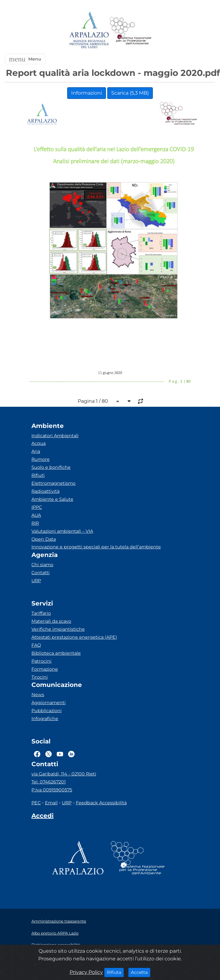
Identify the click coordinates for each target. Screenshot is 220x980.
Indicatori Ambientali (55, 436)
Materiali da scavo (51, 621)
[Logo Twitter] (49, 754)
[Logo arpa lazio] (89, 31)
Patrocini (41, 661)
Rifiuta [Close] (115, 972)
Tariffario (41, 613)
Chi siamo (42, 565)
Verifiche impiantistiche (58, 629)
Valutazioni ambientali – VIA (62, 531)
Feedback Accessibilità (101, 803)
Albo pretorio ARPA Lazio (55, 933)
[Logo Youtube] (60, 754)
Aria (36, 451)
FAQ (36, 645)
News (38, 695)
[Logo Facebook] (37, 754)
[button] (25, 59)
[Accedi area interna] (43, 817)
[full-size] (141, 401)
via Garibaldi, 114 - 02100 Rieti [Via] (64, 774)
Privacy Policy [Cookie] (86, 972)
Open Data (44, 539)
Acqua (39, 443)
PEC (36, 803)
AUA (36, 515)
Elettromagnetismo (53, 483)
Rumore (41, 459)
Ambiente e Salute (52, 499)
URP (36, 581)
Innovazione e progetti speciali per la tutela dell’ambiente (96, 547)
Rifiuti (38, 475)
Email (51, 803)
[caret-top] (118, 401)
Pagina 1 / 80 (93, 401)
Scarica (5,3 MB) (130, 93)
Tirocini (40, 677)
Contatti (41, 573)
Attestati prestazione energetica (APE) (74, 637)
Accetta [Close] (141, 972)
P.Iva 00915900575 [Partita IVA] (52, 790)
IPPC (37, 507)
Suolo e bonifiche (51, 467)
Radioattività (45, 491)
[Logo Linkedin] (71, 754)
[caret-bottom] (129, 401)
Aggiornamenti (49, 703)
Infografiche (45, 719)
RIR (35, 523)
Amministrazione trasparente (59, 921)
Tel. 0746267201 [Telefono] (49, 782)
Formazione (45, 669)
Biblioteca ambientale (56, 653)
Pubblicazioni (47, 711)
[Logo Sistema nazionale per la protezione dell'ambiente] (131, 31)
